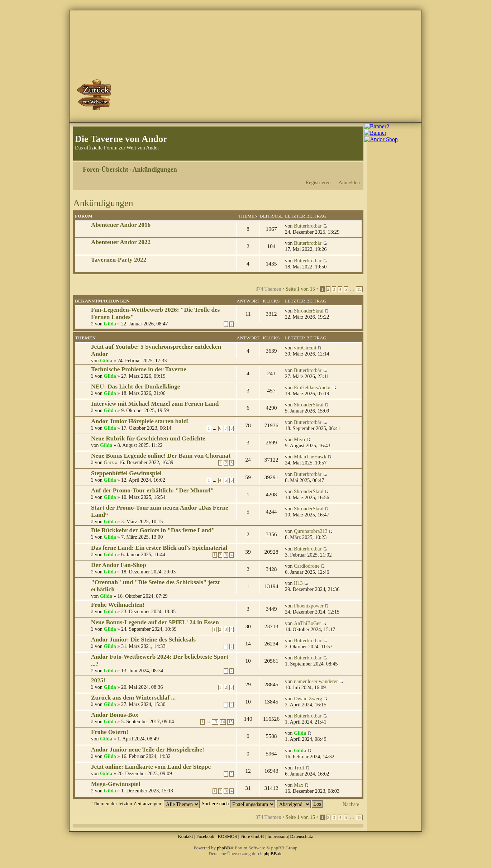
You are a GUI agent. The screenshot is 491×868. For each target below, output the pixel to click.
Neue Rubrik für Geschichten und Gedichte (148, 438)
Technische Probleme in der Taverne (139, 369)
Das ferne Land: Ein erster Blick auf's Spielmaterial (159, 548)
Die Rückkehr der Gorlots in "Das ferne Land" (153, 530)
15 (359, 289)
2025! (98, 680)
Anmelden (349, 182)
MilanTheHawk (310, 457)
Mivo (299, 439)
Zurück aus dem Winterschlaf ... (133, 698)
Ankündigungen (155, 170)
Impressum (278, 836)
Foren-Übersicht (106, 170)
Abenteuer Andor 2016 (121, 225)
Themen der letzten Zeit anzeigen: (146, 803)
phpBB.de (273, 853)
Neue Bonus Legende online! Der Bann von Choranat (161, 456)
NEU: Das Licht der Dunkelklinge (135, 387)
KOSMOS (227, 836)
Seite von (300, 289)
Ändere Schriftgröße (355, 167)
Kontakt (185, 836)
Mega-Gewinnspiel (116, 784)
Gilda (110, 324)
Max (299, 785)
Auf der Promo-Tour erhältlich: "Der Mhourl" (152, 490)
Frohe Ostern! (110, 732)
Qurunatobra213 (311, 531)
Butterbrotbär (308, 226)
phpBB (223, 848)
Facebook (205, 836)
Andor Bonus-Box (115, 715)
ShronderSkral (309, 311)
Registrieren (318, 182)
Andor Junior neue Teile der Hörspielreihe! (148, 750)
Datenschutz (301, 836)
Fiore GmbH (252, 836)
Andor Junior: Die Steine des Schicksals (143, 640)
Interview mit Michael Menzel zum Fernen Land (155, 404)
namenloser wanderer (316, 681)
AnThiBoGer (307, 623)
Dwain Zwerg (308, 698)
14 (223, 722)
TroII (299, 768)
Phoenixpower (309, 606)
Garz (109, 462)
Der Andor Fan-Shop (119, 565)
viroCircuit (305, 348)
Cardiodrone (307, 566)
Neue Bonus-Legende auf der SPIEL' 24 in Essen (155, 622)
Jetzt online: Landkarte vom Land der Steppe (151, 767)
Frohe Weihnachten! (118, 605)
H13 (298, 583)
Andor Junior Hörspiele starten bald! (140, 421)
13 (215, 722)
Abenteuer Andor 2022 (121, 242)
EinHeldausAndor (312, 387)
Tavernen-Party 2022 (119, 260)
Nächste (351, 804)
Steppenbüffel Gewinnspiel (126, 473)
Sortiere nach (238, 803)
